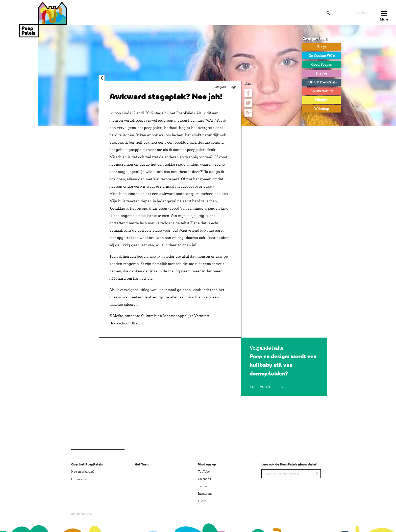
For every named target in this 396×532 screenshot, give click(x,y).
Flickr (202, 501)
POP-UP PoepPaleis (321, 82)
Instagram (205, 494)
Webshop (321, 109)
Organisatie (79, 479)
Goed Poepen (322, 64)
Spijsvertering (322, 91)
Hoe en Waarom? (83, 472)
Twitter (203, 486)
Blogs (322, 47)
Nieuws (321, 73)
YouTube (204, 472)
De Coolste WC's (322, 56)
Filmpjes (321, 100)
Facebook (204, 479)
